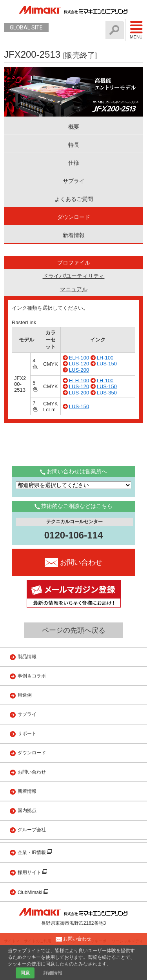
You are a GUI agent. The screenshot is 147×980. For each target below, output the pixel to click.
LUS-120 (79, 364)
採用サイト (30, 872)
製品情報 (27, 657)
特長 (74, 145)
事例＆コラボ (32, 676)
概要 (74, 127)
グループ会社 (32, 830)
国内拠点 (27, 810)
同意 (25, 973)
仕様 (74, 163)
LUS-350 (107, 393)
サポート (27, 734)
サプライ (74, 181)
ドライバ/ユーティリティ (74, 276)
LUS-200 (79, 370)
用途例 (25, 695)
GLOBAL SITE (26, 27)
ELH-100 (79, 358)
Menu (136, 30)
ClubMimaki (31, 892)
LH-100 (105, 358)
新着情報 (74, 235)
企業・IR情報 (32, 852)
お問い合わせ (32, 772)
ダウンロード (74, 217)
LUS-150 (107, 364)
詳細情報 (53, 973)
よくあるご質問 (74, 199)
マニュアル (74, 289)
